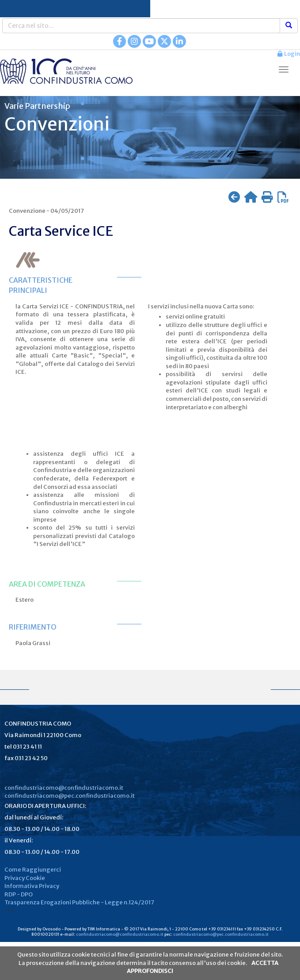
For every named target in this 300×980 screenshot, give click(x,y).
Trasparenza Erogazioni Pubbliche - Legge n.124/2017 (79, 902)
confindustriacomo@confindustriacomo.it (64, 788)
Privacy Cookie (25, 878)
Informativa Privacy (32, 886)
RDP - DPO (19, 894)
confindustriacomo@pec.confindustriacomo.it (70, 796)
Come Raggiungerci (33, 870)
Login (289, 54)
